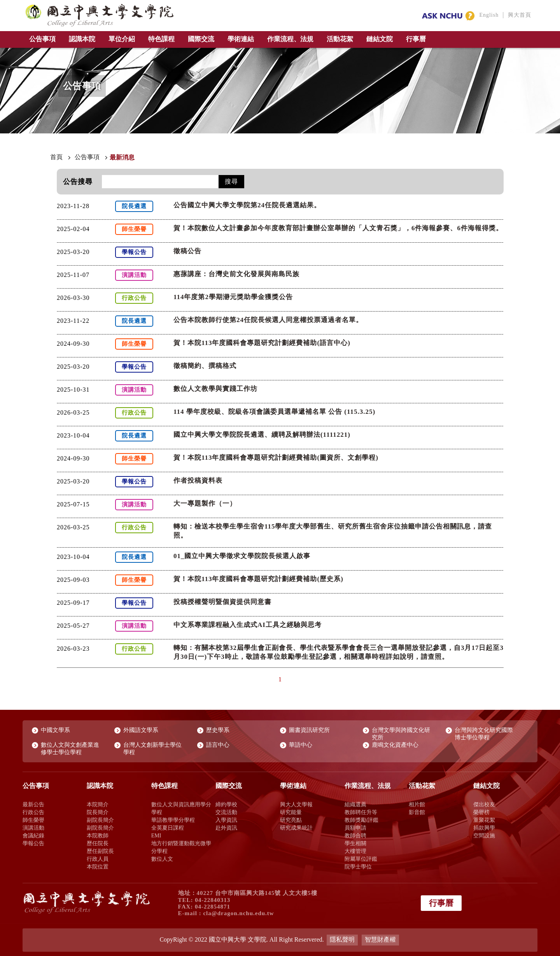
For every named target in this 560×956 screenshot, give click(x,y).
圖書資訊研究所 (309, 730)
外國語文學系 (141, 730)
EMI (156, 835)
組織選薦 (355, 804)
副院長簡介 (100, 820)
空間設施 (484, 835)
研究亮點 (291, 820)
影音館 (417, 812)
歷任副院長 (100, 851)
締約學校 (226, 804)
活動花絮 (340, 39)
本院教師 (98, 835)
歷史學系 (218, 730)
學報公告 (33, 843)
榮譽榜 (481, 812)
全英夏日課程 (168, 828)
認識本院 (82, 39)
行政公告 (33, 812)
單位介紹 (122, 39)
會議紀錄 (33, 835)
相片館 (417, 804)
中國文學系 (55, 730)
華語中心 (301, 745)
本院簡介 (98, 804)
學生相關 (355, 843)
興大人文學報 (296, 804)
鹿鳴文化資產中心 (395, 745)
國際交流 (201, 39)
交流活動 (226, 812)
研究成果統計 (296, 828)
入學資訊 (226, 820)
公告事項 (42, 39)
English (489, 15)
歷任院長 (98, 843)
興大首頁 (520, 15)
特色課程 (161, 39)
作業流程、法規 (290, 39)
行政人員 (98, 859)
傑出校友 (484, 804)
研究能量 (291, 812)
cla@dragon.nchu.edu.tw (238, 913)
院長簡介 (98, 812)
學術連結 (241, 39)
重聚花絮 (484, 820)
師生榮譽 (33, 820)
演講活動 (33, 828)
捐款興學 (484, 828)
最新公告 (33, 804)
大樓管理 (355, 851)
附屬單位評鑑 (361, 859)
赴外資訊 (226, 828)
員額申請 (355, 828)
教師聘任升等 (361, 812)
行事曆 (416, 39)
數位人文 (162, 859)
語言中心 (218, 745)
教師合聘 (355, 835)
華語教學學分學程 (173, 820)
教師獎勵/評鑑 (362, 820)
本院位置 (98, 867)
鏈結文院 (380, 39)
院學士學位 (358, 867)
